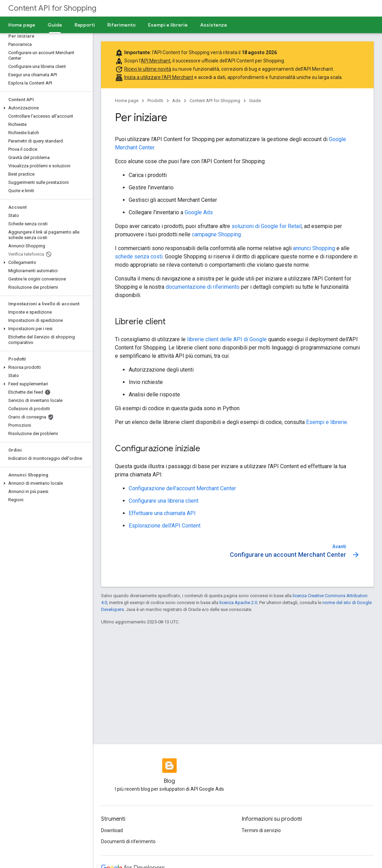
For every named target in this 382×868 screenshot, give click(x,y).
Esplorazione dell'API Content (165, 526)
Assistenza (213, 25)
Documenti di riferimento (128, 841)
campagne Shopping (216, 234)
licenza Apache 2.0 (238, 603)
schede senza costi (139, 257)
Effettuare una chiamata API (162, 513)
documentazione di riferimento (203, 287)
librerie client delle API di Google (227, 339)
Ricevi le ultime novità (148, 69)
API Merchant (156, 61)
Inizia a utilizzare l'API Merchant (159, 77)
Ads (176, 101)
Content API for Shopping (52, 8)
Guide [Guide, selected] (55, 25)
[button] (45, 108)
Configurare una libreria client (164, 501)
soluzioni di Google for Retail (267, 226)
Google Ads (199, 212)
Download (112, 830)
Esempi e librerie (168, 25)
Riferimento (121, 25)
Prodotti (155, 101)
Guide (255, 101)
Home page (22, 25)
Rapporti (85, 25)
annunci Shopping (314, 248)
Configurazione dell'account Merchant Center (182, 488)
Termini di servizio (261, 830)
